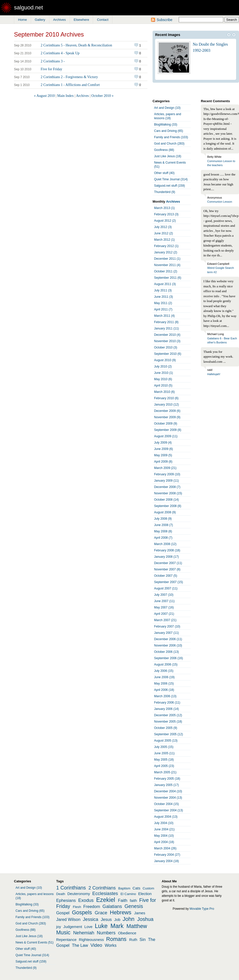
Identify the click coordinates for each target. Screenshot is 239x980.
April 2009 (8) (163, 462)
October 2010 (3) (166, 347)
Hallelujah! (214, 374)
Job (117, 920)
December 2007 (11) (168, 563)
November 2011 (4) (167, 265)
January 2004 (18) (166, 861)
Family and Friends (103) (171, 137)
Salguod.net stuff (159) (169, 186)
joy (59, 927)
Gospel (63, 913)
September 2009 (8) (168, 430)
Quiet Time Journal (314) (171, 179)
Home (23, 20)
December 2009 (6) (167, 411)
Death (61, 894)
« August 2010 (44, 96)
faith (133, 901)
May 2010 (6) (163, 379)
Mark (117, 926)
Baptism (124, 888)
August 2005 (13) (166, 741)
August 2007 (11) (166, 588)
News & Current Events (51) (170, 165)
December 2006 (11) (168, 639)
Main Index (65, 96)
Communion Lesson (220, 202)
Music (63, 933)
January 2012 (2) (166, 252)
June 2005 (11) (164, 753)
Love (88, 927)
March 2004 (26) (165, 848)
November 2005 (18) (168, 722)
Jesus (106, 919)
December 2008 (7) (167, 487)
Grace (101, 913)
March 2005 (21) (165, 772)
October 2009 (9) (166, 424)
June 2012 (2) (163, 233)
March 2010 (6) (164, 392)
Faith (123, 900)
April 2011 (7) (163, 309)
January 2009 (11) (166, 481)
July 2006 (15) (164, 671)
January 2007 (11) (166, 633)
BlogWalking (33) (166, 125)
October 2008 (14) (166, 500)
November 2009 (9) (167, 417)
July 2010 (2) (163, 366)
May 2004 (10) (164, 836)
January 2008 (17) (166, 557)
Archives (59, 20)
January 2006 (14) (166, 709)
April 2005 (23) (164, 766)
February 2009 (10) (167, 474)
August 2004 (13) (166, 817)
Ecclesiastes (105, 894)
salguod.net (28, 7)
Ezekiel (106, 900)
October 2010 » (102, 96)
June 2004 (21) (164, 829)
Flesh (77, 907)
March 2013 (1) (164, 208)
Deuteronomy (79, 894)
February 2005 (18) (167, 779)
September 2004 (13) (168, 810)
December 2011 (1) (167, 259)
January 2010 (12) (166, 405)
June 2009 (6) (163, 449)
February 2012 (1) (166, 246)
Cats (136, 888)
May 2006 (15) (164, 684)
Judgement (73, 927)
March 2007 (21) (165, 620)
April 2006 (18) (164, 690)
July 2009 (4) (163, 443)
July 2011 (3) (163, 290)
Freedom (92, 906)
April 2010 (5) (163, 386)
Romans (116, 939)
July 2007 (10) (164, 595)
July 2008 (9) (163, 519)
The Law (80, 945)
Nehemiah (84, 933)
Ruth (133, 940)
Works (111, 945)
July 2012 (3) (163, 227)
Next (234, 35)
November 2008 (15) (168, 493)
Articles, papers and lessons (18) (168, 116)
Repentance (66, 940)
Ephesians (66, 900)
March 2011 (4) (164, 316)
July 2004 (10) (164, 823)
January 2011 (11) (166, 328)
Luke (101, 926)
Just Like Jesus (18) (168, 156)
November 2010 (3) (167, 341)
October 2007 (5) (166, 576)
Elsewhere (81, 20)
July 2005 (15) (164, 747)
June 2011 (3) (163, 297)
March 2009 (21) (165, 468)
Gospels (82, 913)
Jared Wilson (68, 919)
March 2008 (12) (165, 544)
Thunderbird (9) (165, 192)
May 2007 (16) (164, 607)
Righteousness (91, 940)
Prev (229, 35)
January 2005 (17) (166, 785)
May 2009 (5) (163, 455)
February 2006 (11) (167, 703)
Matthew (137, 926)
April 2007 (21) (164, 614)
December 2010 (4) (167, 335)
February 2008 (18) (167, 550)
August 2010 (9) (165, 360)
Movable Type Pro (202, 909)
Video (96, 945)
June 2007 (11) (164, 601)
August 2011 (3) (165, 284)
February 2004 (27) (167, 855)
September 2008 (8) (168, 506)
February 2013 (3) (166, 214)
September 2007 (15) (168, 582)
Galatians (112, 906)
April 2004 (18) (164, 842)
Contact (103, 20)
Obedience (127, 933)
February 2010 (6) (166, 398)
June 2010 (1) (163, 373)
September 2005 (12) (168, 734)
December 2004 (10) (168, 791)
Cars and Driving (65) (169, 131)
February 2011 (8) (166, 322)
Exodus (86, 900)
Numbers (106, 933)
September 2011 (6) (168, 278)
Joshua (145, 919)
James (140, 913)
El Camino (128, 894)
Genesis (134, 906)
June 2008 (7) (163, 525)
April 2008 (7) (163, 538)
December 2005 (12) (168, 715)
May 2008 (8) (163, 531)
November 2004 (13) (168, 798)
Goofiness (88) (164, 150)
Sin (143, 939)
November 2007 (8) (167, 569)
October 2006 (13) (166, 652)
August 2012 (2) (165, 221)
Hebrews (121, 913)
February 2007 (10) (167, 626)
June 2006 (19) (164, 677)
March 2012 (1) (164, 240)
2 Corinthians (102, 888)
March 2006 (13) (165, 696)
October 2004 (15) (166, 804)
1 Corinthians (71, 888)
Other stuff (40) (164, 173)
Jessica (91, 919)
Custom (148, 888)
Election (145, 894)
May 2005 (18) (164, 760)
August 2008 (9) (165, 512)
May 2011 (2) (163, 303)
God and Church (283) (169, 144)
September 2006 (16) (168, 658)
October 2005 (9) (166, 728)
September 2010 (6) (168, 354)
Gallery (40, 20)
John (129, 919)
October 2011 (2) (166, 271)
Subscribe (165, 20)
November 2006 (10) (168, 645)
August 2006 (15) (166, 664)
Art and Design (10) (167, 108)
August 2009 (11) (166, 436)
